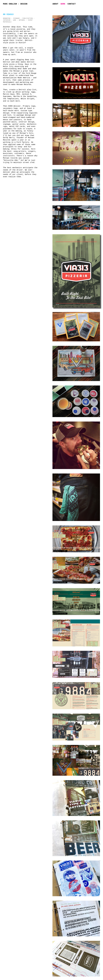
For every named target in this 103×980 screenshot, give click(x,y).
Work (63, 4)
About (55, 4)
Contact (72, 4)
